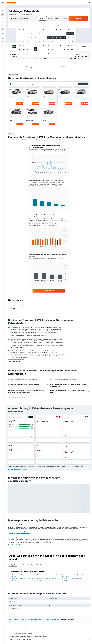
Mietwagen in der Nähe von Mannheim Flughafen (71, 579)
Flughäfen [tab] (13, 565)
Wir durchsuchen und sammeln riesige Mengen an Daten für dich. (50, 637)
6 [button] (20, 37)
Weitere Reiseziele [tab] (41, 565)
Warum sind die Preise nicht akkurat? (50, 639)
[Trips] (3, 34)
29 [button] (28, 49)
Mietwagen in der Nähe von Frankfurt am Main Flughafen (23, 576)
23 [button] (32, 45)
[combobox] (14, 15)
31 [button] (36, 49)
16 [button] (32, 41)
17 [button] (36, 41)
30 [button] (32, 49)
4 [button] (39, 34)
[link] (49, 291)
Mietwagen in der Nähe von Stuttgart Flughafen (49, 575)
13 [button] (20, 41)
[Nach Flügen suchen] (3, 7)
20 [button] (20, 45)
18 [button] (39, 41)
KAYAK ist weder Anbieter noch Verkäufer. (50, 634)
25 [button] (39, 45)
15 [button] (28, 41)
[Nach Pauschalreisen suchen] (3, 18)
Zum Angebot (19, 104)
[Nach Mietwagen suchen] (3, 14)
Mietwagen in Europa (26, 619)
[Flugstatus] (3, 26)
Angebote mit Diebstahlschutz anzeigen (19, 533)
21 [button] (24, 45)
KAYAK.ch (10, 619)
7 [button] (24, 37)
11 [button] (39, 37)
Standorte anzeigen (29, 436)
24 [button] (36, 45)
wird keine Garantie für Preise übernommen (46, 629)
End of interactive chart (31, 172)
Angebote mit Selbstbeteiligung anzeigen (19, 545)
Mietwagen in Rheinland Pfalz (53, 619)
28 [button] (24, 49)
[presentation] (89, 408)
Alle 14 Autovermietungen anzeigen (18, 469)
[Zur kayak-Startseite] (11, 3)
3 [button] (36, 34)
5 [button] (43, 34)
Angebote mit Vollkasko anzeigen (17, 531)
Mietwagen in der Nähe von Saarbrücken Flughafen (47, 579)
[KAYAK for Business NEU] (3, 29)
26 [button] (43, 45)
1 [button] (28, 34)
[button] (3, 3)
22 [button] (28, 45)
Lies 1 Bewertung (17, 422)
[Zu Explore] (3, 22)
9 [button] (32, 37)
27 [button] (20, 49)
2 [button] (32, 34)
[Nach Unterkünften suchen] (3, 11)
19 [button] (43, 41)
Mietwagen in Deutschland (38, 619)
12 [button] (43, 37)
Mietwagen (17, 619)
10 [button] (36, 37)
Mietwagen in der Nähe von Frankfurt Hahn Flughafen (23, 579)
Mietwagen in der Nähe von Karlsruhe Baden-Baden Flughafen (73, 576)
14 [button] (24, 41)
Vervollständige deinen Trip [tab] (26, 565)
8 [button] (28, 37)
